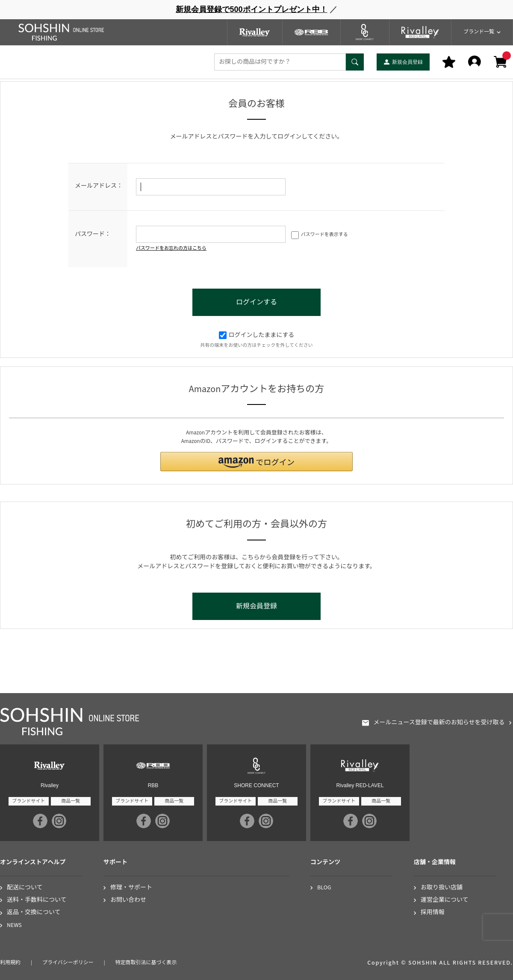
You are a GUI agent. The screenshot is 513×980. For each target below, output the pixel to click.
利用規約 (10, 963)
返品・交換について (34, 913)
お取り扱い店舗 (442, 888)
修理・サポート (131, 888)
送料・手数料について (37, 900)
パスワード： (93, 234)
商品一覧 (71, 801)
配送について (25, 888)
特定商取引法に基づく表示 (146, 963)
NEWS (14, 925)
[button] (256, 462)
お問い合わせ (128, 900)
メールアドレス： (99, 186)
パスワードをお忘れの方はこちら (171, 248)
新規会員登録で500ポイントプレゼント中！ (251, 9)
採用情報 (433, 913)
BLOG (324, 888)
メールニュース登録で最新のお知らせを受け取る (439, 723)
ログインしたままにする (257, 335)
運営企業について (445, 900)
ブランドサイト (28, 801)
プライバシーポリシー (68, 963)
